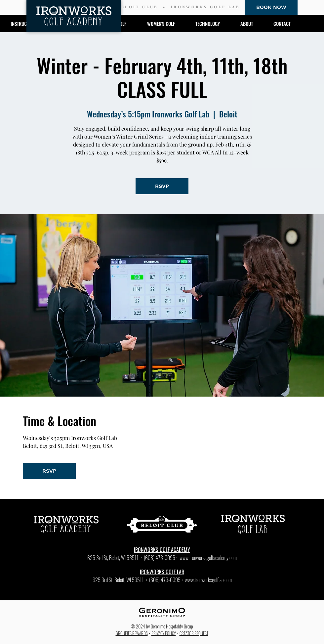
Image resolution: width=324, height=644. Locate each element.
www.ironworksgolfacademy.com (208, 558)
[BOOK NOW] (271, 7)
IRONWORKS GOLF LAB (205, 7)
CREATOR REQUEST (194, 633)
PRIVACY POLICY (164, 633)
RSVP (162, 186)
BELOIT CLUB (138, 7)
